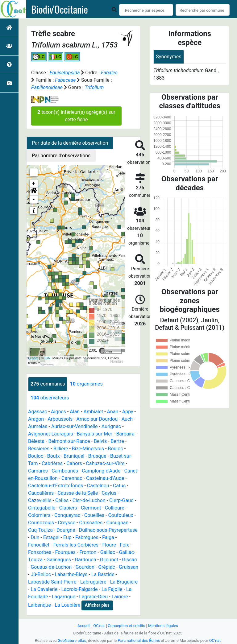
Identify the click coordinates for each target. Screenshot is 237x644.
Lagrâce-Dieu (93, 597)
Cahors (74, 463)
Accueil (84, 626)
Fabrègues (87, 537)
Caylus (109, 493)
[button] (34, 192)
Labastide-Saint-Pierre (52, 582)
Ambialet (94, 412)
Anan (113, 412)
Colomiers (39, 515)
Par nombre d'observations (61, 156)
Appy (128, 412)
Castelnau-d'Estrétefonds (56, 486)
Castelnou (98, 486)
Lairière (120, 597)
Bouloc (115, 449)
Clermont (91, 508)
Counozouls (41, 523)
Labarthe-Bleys (71, 574)
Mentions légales (163, 626)
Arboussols (60, 419)
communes (48, 384)
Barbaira (125, 434)
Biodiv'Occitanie (60, 9)
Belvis (100, 441)
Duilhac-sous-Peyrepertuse (108, 530)
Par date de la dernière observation (70, 143)
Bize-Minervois (88, 449)
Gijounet (109, 560)
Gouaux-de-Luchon (51, 567)
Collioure (115, 508)
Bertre (117, 441)
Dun (35, 537)
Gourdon (85, 567)
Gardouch (85, 560)
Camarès (38, 471)
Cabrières (52, 463)
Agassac (38, 412)
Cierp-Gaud (121, 500)
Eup (67, 537)
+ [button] (34, 184)
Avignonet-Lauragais (50, 434)
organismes (86, 384)
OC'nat (99, 626)
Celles (62, 500)
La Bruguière (124, 582)
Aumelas (38, 426)
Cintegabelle (42, 508)
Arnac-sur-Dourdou (97, 419)
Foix (124, 545)
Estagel (51, 537)
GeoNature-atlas (72, 640)
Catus (119, 486)
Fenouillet (39, 545)
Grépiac (107, 567)
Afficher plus (97, 605)
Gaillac (108, 552)
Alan (75, 412)
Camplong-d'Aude (101, 471)
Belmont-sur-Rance (69, 441)
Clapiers (68, 508)
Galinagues (59, 560)
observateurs (50, 398)
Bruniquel (74, 456)
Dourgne (66, 530)
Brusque (97, 456)
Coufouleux (121, 515)
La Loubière (67, 605)
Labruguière (93, 582)
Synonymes (168, 57)
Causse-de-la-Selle (78, 493)
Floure (109, 545)
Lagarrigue (64, 597)
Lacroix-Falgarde (80, 589)
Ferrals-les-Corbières (76, 545)
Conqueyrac (67, 515)
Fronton (88, 552)
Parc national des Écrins (139, 640)
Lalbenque (39, 605)
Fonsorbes (40, 552)
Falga (108, 537)
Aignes (58, 412)
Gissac (129, 560)
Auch (127, 419)
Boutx (54, 456)
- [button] (34, 200)
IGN (48, 358)
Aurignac (111, 426)
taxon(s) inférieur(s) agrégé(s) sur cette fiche (76, 116)
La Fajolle (112, 589)
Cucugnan (118, 523)
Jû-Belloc (41, 574)
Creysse (67, 523)
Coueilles (94, 515)
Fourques (66, 552)
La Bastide (103, 574)
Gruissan (129, 567)
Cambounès (65, 471)
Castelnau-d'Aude (105, 478)
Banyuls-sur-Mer (95, 434)
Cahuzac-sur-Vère (105, 463)
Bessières (39, 449)
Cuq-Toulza (40, 530)
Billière (61, 449)
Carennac (72, 478)
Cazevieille (40, 500)
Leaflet (33, 358)
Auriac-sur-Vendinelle (75, 426)
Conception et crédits (126, 626)
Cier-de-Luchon (89, 500)
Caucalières (41, 493)
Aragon (36, 419)
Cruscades (91, 523)
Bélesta (36, 441)
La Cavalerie (44, 589)
